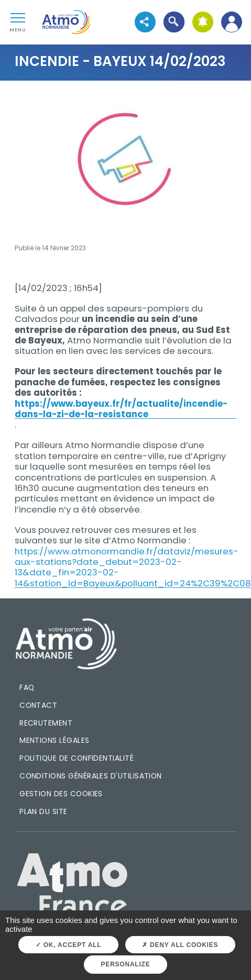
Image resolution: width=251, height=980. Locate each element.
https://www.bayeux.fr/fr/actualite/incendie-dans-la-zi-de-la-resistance (121, 409)
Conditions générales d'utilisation (91, 776)
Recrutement (46, 723)
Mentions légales (54, 740)
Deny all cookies (180, 945)
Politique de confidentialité (77, 758)
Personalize (126, 964)
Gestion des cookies (61, 794)
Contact (38, 705)
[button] (174, 22)
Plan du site (43, 811)
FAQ (27, 687)
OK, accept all (68, 945)
